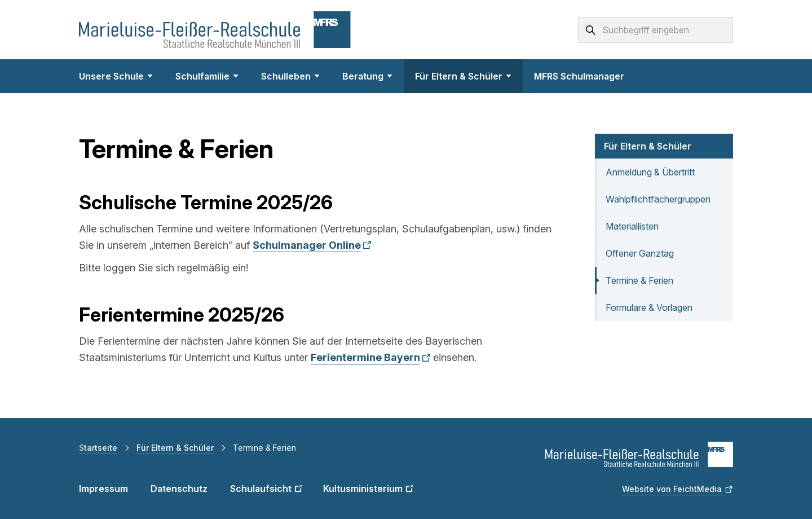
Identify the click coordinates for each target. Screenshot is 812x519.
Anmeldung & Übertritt (650, 172)
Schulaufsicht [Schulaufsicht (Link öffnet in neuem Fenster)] (261, 489)
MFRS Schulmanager (579, 76)
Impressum (103, 489)
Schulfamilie (207, 76)
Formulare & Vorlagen (649, 307)
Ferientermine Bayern (365, 357)
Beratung (367, 76)
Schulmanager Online (307, 245)
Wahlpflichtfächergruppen (658, 199)
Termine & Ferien (639, 280)
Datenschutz (179, 489)
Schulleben (290, 76)
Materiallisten (632, 226)
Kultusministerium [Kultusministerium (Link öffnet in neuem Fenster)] (363, 489)
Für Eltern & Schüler (463, 76)
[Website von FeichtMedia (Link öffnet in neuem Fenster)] (678, 489)
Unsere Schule (116, 76)
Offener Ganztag (640, 253)
